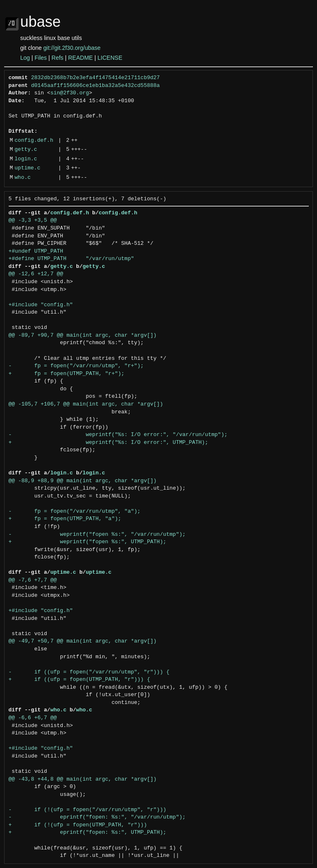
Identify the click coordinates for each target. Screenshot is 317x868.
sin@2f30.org (70, 93)
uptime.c (27, 168)
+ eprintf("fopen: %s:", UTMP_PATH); (88, 833)
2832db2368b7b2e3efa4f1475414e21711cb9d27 (95, 78)
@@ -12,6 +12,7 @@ (36, 274)
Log (25, 58)
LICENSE (110, 58)
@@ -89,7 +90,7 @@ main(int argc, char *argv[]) (83, 335)
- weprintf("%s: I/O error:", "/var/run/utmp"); (118, 435)
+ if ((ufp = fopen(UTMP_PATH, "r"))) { (79, 680)
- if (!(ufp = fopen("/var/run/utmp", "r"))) (88, 810)
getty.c (26, 150)
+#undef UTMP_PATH (36, 251)
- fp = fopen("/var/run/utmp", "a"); (75, 511)
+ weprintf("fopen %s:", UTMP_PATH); (88, 542)
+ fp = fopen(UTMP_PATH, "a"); (65, 519)
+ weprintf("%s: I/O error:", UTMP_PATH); (109, 443)
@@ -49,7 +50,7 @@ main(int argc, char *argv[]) (83, 641)
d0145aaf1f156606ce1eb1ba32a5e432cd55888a (95, 86)
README (80, 58)
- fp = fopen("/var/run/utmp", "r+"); (76, 366)
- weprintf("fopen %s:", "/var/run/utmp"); (97, 535)
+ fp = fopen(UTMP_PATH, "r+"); (67, 374)
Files (41, 58)
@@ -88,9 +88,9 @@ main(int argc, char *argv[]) (83, 481)
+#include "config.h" (41, 305)
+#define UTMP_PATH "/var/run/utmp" (71, 259)
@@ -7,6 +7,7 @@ (33, 580)
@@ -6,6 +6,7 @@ (33, 718)
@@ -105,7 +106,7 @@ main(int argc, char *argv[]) (86, 404)
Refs (58, 58)
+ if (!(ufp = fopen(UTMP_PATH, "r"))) (78, 825)
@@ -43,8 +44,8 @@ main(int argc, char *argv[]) (83, 779)
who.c (22, 178)
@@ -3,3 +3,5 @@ (33, 221)
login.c (26, 159)
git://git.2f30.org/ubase (72, 48)
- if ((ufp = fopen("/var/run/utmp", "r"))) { (89, 672)
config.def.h (34, 141)
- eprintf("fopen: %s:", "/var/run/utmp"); (97, 817)
